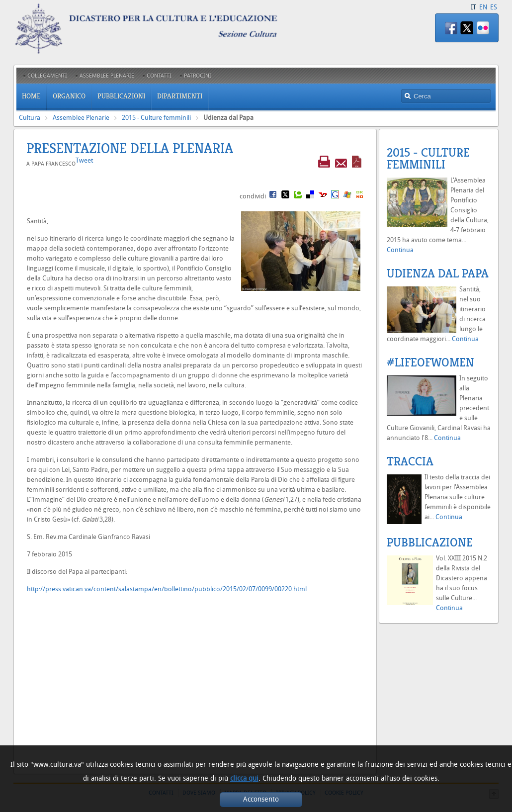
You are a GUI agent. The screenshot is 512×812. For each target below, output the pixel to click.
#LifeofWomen (430, 362)
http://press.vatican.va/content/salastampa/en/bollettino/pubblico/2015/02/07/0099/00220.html (167, 589)
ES (494, 7)
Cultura (30, 118)
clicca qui (244, 778)
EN (483, 7)
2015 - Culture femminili (156, 118)
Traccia (410, 461)
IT (473, 7)
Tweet (84, 160)
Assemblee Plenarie (81, 118)
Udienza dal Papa (438, 273)
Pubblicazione (430, 542)
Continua (400, 250)
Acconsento (261, 799)
